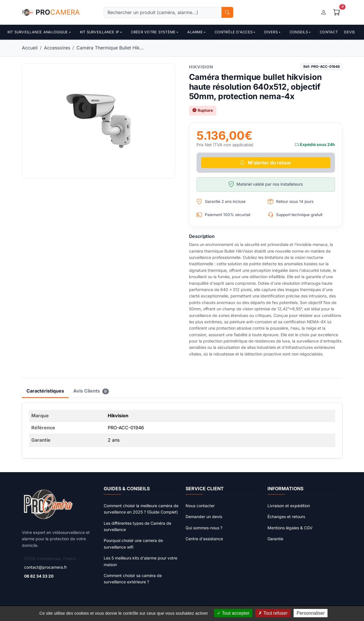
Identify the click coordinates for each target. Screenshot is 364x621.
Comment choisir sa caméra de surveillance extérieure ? (133, 579)
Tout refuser (273, 613)
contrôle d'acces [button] (234, 32)
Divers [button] (271, 32)
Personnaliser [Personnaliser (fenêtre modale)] (311, 613)
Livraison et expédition (289, 506)
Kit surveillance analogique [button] (38, 32)
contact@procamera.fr (46, 567)
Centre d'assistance (204, 539)
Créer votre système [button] (153, 32)
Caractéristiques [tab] (45, 391)
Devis (349, 32)
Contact (329, 32)
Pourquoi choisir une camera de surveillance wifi (133, 544)
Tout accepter (233, 613)
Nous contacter (200, 506)
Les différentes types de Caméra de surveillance (137, 526)
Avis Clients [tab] (91, 391)
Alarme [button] (195, 32)
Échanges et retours (286, 517)
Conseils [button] (299, 32)
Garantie (275, 539)
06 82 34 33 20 (39, 576)
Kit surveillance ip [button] (100, 32)
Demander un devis (204, 517)
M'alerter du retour (266, 163)
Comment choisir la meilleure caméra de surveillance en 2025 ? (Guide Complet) (141, 509)
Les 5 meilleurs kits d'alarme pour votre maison (140, 561)
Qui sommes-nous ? (204, 528)
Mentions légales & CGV (290, 528)
